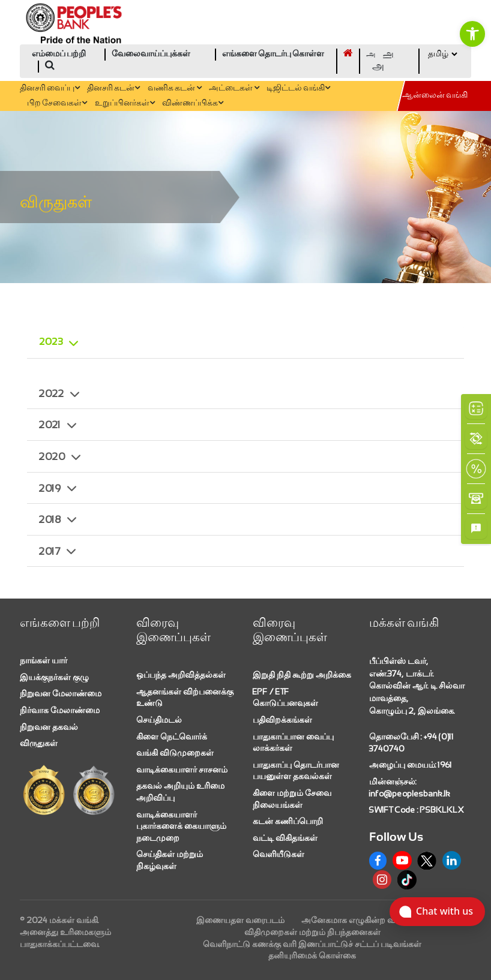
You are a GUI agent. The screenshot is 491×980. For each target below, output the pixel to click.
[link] (472, 34)
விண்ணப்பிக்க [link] (193, 103)
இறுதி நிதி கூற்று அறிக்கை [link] (302, 675)
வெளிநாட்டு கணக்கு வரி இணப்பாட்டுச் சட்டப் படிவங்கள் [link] (312, 944)
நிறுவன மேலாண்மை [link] (61, 693)
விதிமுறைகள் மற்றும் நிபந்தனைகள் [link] (312, 932)
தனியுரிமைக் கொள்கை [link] (312, 955)
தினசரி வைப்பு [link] (50, 88)
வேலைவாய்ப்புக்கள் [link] (151, 54)
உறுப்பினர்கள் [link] (125, 103)
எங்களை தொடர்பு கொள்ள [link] (273, 54)
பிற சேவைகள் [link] (57, 103)
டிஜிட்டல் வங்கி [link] (298, 88)
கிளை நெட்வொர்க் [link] (172, 736)
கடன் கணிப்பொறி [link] (288, 821)
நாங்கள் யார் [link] (44, 660)
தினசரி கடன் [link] (113, 88)
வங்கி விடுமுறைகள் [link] (175, 753)
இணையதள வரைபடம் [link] (240, 920)
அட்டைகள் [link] (234, 88)
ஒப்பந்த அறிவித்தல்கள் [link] (181, 675)
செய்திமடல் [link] (159, 720)
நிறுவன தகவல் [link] (49, 727)
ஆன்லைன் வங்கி (435, 96)
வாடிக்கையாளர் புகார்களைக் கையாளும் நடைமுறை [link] (181, 826)
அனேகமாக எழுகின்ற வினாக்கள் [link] (365, 920)
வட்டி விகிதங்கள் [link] (285, 838)
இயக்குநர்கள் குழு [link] (54, 677)
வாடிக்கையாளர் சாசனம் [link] (182, 769)
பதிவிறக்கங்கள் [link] (282, 720)
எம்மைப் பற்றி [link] (59, 54)
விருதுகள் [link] (39, 743)
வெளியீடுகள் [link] (279, 854)
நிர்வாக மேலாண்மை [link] (60, 710)
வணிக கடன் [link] (175, 88)
